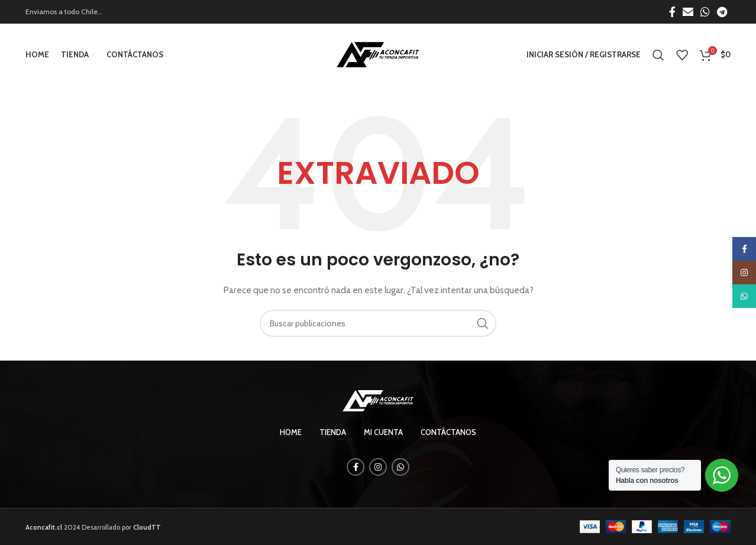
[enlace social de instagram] (378, 467)
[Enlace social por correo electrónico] (688, 12)
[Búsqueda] (658, 55)
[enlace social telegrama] (722, 12)
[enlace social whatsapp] (705, 12)
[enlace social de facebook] (672, 12)
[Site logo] (378, 54)
